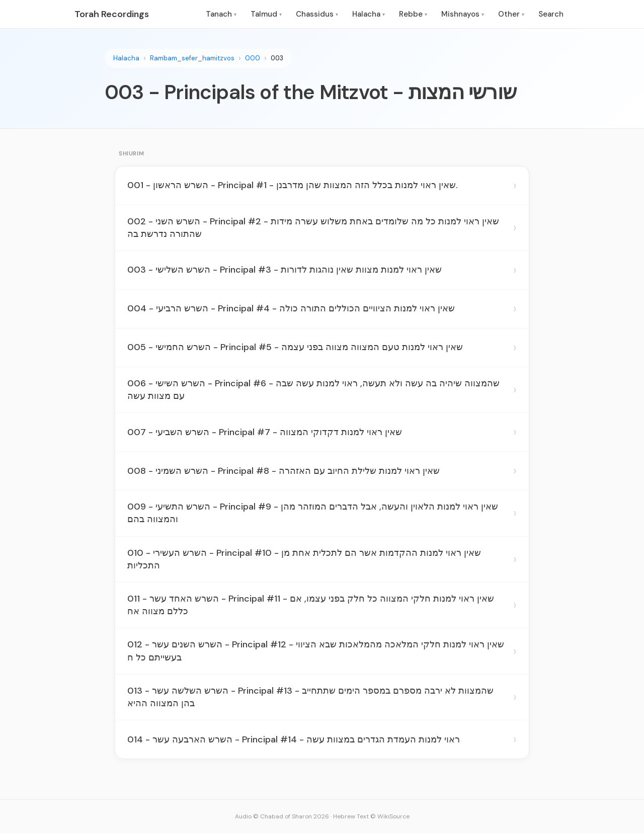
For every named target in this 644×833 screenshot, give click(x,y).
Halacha (369, 14)
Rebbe (413, 14)
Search (551, 14)
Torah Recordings (112, 14)
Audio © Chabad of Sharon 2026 (282, 816)
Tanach (221, 14)
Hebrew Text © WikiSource (371, 816)
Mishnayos (463, 14)
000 (253, 58)
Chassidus (317, 14)
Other (511, 14)
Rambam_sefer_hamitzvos (192, 58)
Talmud (266, 14)
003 (277, 58)
